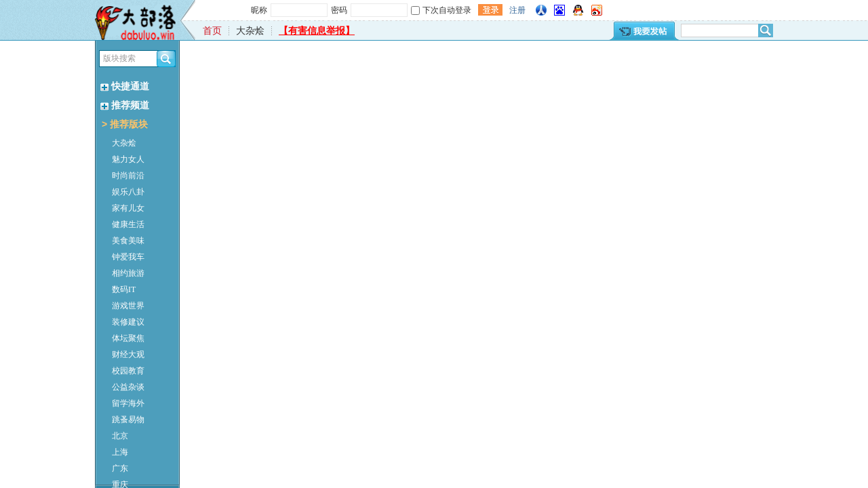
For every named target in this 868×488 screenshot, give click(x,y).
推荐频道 (125, 105)
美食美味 (128, 241)
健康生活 (128, 224)
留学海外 (128, 403)
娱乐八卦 (128, 192)
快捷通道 (125, 86)
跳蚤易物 (128, 420)
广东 (120, 468)
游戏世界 (128, 306)
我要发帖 (644, 31)
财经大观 (128, 354)
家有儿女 (128, 208)
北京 (120, 436)
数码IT (124, 289)
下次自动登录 (447, 10)
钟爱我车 (128, 257)
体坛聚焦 (128, 338)
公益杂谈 (128, 387)
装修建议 (128, 322)
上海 (120, 452)
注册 (517, 10)
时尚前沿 (128, 176)
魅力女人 (128, 159)
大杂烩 (124, 143)
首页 (212, 30)
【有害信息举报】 (317, 30)
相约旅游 (128, 273)
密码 (339, 10)
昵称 (259, 10)
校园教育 (128, 371)
